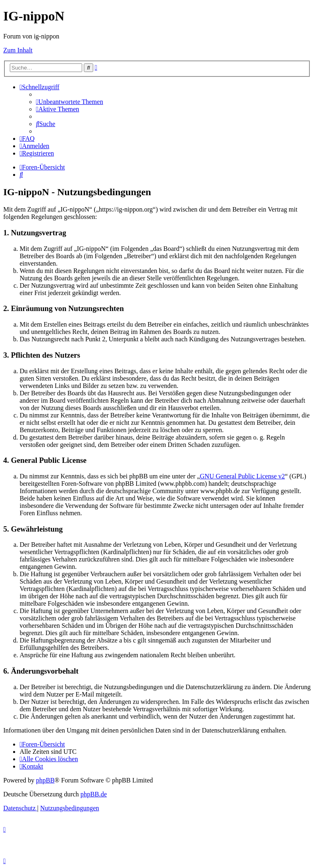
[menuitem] (70, 102)
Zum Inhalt (18, 50)
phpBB (45, 780)
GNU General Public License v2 (242, 476)
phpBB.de (94, 794)
